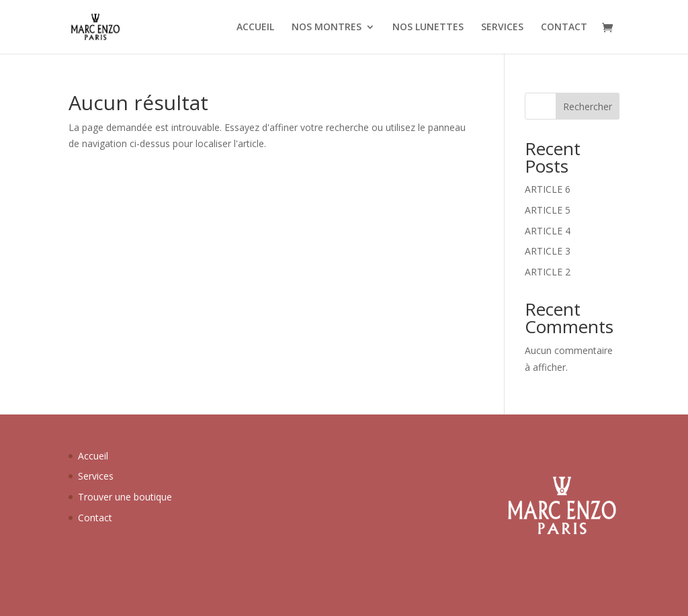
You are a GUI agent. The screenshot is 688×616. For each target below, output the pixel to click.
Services (96, 476)
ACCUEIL (255, 28)
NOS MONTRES (327, 28)
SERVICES (502, 28)
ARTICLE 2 (548, 272)
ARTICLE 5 (548, 210)
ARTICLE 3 (548, 251)
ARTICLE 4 (548, 231)
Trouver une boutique (125, 497)
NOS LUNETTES (428, 28)
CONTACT (564, 28)
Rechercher (588, 106)
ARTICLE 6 (548, 189)
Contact (95, 518)
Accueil (93, 456)
